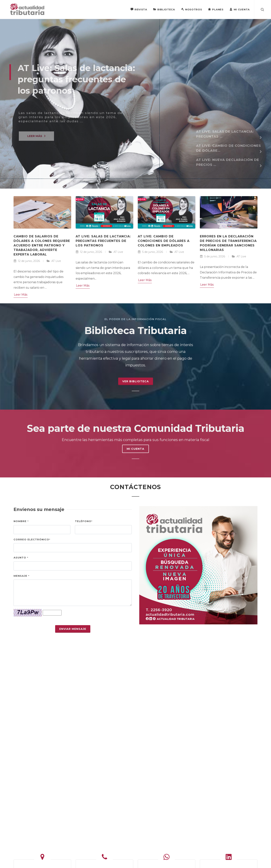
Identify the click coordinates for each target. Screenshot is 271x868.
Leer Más (21, 295)
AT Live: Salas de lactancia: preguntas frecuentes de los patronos (103, 241)
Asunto (21, 558)
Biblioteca (164, 9)
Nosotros (192, 9)
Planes (216, 9)
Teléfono (84, 521)
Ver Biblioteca (136, 381)
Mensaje (21, 576)
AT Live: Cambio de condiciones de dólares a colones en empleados (164, 241)
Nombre (21, 521)
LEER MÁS (36, 140)
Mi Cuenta (240, 9)
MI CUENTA (135, 449)
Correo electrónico (32, 539)
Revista (139, 9)
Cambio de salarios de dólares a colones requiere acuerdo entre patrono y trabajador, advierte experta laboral (42, 245)
